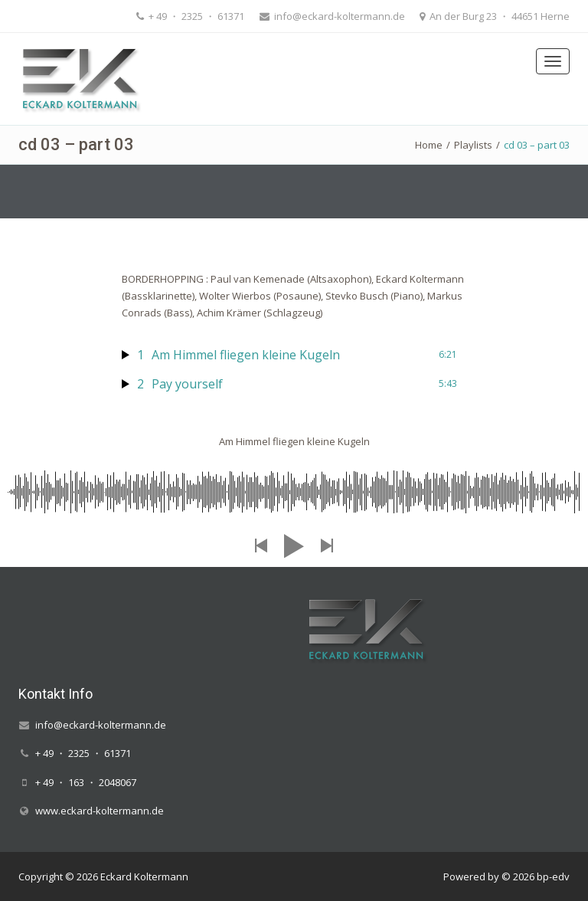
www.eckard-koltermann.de (100, 811)
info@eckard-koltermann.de (338, 16)
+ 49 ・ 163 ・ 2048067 (86, 782)
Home (429, 145)
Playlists (473, 145)
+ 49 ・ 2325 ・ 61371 (195, 16)
